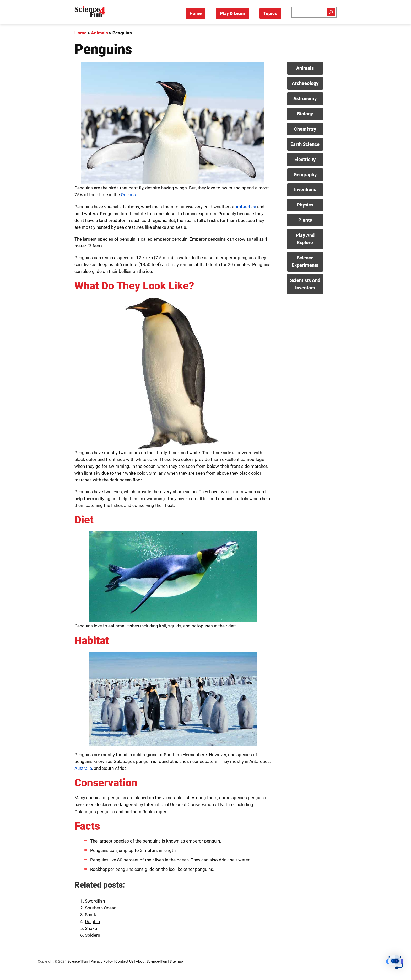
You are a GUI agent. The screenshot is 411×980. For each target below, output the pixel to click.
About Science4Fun (152, 962)
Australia (83, 768)
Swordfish (95, 901)
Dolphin (92, 921)
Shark (91, 915)
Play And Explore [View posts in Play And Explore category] (305, 239)
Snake (91, 928)
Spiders (93, 935)
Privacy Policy (102, 962)
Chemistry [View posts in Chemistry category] (305, 129)
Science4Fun (78, 962)
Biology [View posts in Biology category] (305, 114)
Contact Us (124, 962)
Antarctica (246, 207)
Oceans (128, 195)
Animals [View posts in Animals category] (305, 68)
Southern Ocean (101, 908)
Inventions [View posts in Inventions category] (305, 190)
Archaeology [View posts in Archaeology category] (305, 83)
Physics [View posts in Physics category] (305, 205)
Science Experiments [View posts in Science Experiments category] (305, 261)
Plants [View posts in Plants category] (305, 220)
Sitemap (176, 962)
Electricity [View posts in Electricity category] (305, 159)
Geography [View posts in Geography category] (305, 175)
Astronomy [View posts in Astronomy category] (305, 99)
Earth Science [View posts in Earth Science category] (305, 144)
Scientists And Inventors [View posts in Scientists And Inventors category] (305, 284)
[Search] (331, 12)
